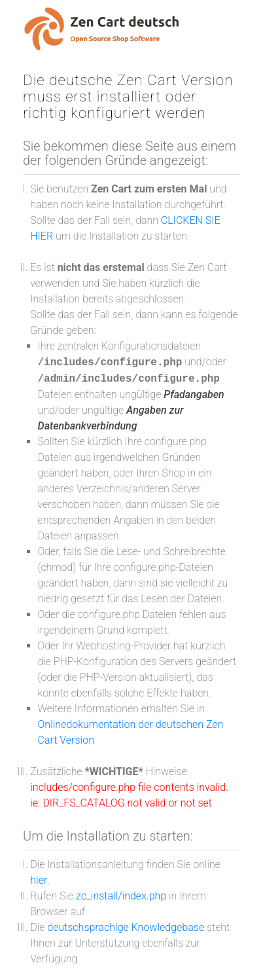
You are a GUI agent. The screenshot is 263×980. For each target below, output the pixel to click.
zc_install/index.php (121, 896)
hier (39, 880)
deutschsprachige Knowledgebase (126, 927)
